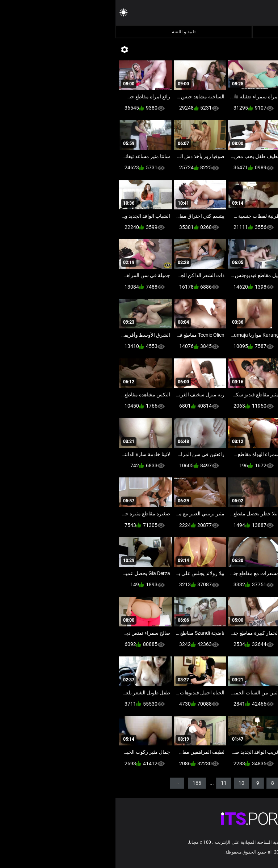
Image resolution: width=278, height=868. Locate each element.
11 (108, 783)
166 (81, 783)
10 (126, 783)
